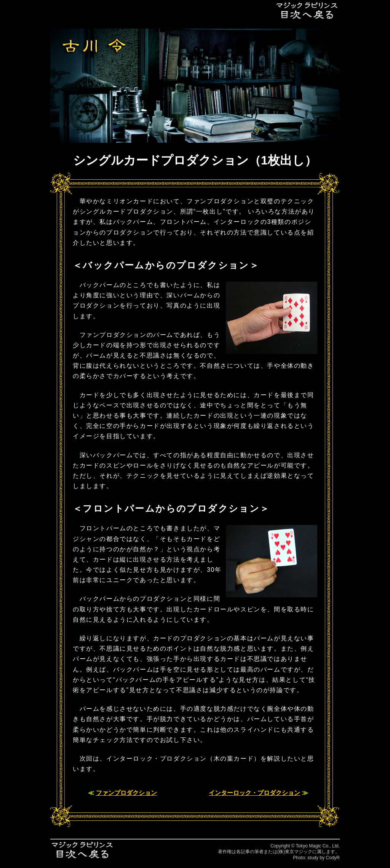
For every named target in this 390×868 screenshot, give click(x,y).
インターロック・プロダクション (254, 793)
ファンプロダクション (126, 793)
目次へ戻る (307, 10)
